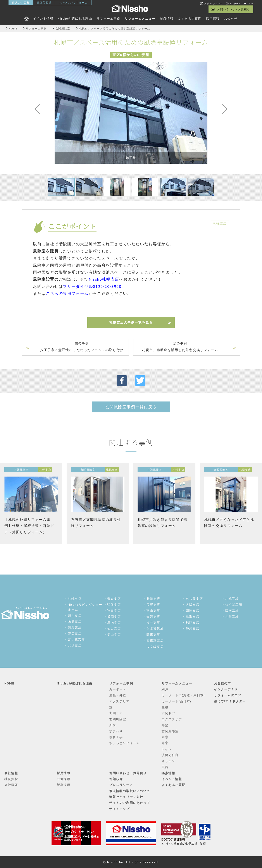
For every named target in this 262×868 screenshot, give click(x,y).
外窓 (165, 743)
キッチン (168, 761)
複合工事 (116, 737)
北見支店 (75, 645)
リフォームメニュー (140, 19)
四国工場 (232, 611)
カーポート (118, 689)
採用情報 (213, 19)
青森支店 (114, 599)
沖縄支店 (193, 628)
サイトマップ (119, 809)
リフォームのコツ (228, 695)
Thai (250, 3)
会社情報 (11, 773)
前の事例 (82, 347)
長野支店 (153, 605)
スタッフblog (213, 3)
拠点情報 (167, 19)
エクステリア (119, 701)
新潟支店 (153, 599)
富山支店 (153, 611)
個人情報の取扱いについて (130, 791)
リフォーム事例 (108, 19)
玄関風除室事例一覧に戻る (131, 407)
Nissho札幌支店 (104, 279)
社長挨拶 (11, 779)
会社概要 (11, 785)
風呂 (165, 767)
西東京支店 (155, 640)
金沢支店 (153, 617)
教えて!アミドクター (230, 701)
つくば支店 (155, 647)
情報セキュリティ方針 (126, 797)
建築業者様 (44, 3)
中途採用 (64, 779)
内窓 (165, 737)
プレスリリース (121, 785)
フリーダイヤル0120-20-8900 (92, 286)
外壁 (165, 725)
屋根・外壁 (118, 695)
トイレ (167, 749)
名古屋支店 (194, 599)
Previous (39, 110)
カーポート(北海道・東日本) (183, 695)
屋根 (165, 707)
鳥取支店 (193, 617)
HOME (9, 683)
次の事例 (180, 347)
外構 (113, 725)
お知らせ (231, 19)
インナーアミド (226, 689)
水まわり (116, 731)
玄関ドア (116, 713)
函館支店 (75, 621)
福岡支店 (193, 623)
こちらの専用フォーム (67, 293)
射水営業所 (155, 628)
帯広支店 (75, 633)
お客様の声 (222, 683)
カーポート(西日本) (176, 701)
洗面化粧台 (170, 755)
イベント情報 (43, 19)
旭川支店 (75, 616)
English (235, 3)
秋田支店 (114, 611)
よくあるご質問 (190, 19)
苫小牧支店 (76, 639)
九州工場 (232, 617)
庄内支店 (114, 623)
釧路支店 (75, 627)
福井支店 (153, 623)
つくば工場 (234, 605)
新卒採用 (64, 785)
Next (223, 110)
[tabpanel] (131, 113)
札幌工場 (232, 599)
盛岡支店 (114, 617)
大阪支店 (193, 605)
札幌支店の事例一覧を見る (131, 322)
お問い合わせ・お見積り (234, 9)
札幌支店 (75, 599)
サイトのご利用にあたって (130, 803)
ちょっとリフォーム (124, 743)
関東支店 (153, 635)
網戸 (165, 689)
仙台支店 (114, 628)
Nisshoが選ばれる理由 (75, 19)
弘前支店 (114, 605)
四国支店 (193, 611)
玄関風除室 (118, 719)
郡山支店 (114, 635)
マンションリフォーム (73, 3)
